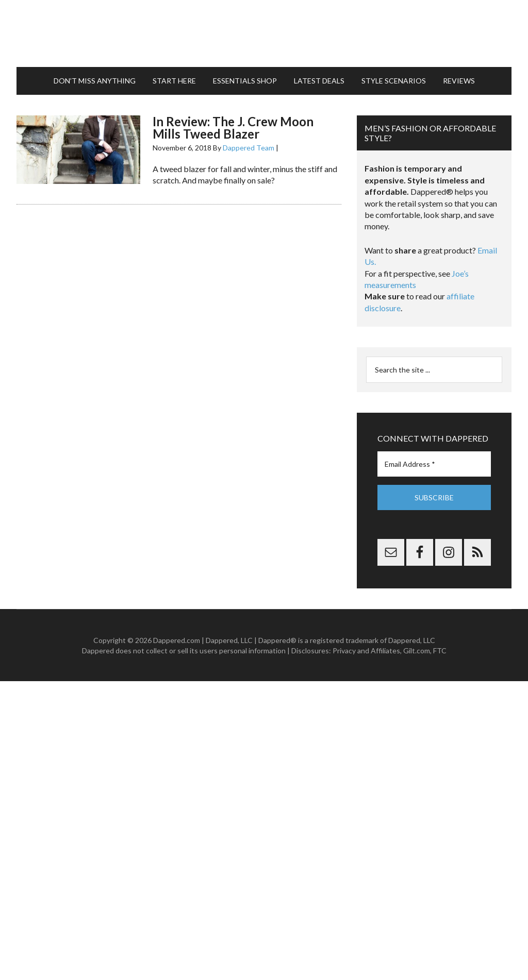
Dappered (264, 33)
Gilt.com (417, 650)
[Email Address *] (434, 464)
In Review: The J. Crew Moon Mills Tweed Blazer (233, 128)
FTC (440, 650)
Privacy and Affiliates (366, 650)
